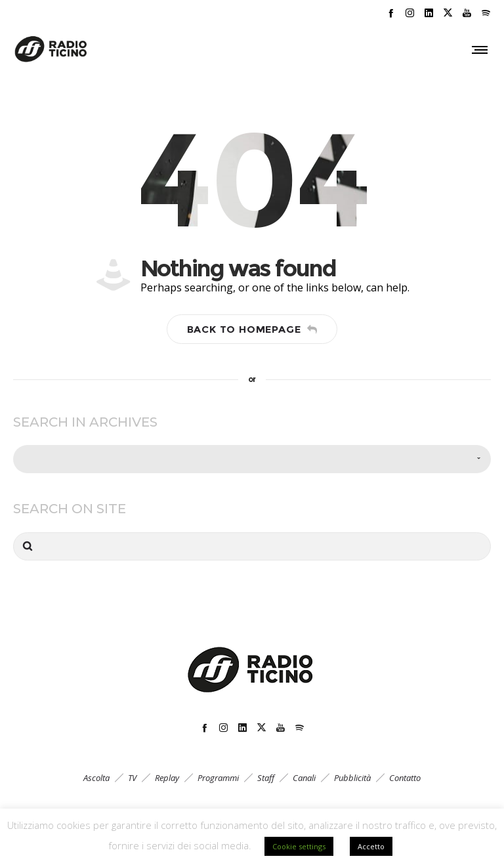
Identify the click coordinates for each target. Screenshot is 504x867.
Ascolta (96, 778)
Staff (266, 778)
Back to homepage (252, 329)
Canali (304, 778)
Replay (167, 778)
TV (132, 778)
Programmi (218, 778)
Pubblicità (352, 778)
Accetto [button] (371, 846)
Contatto (405, 778)
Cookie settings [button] (299, 846)
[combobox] (252, 459)
